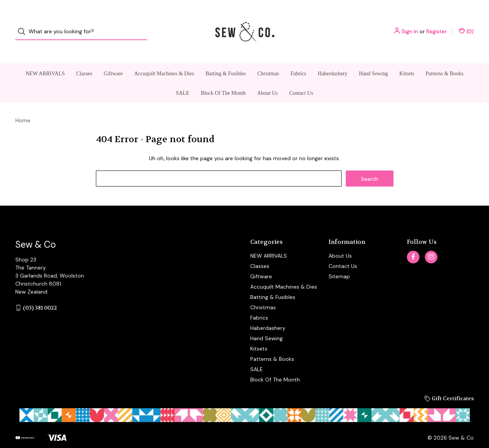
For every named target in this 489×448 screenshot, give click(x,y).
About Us (267, 79)
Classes (84, 60)
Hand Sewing (374, 60)
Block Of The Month (223, 79)
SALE (182, 79)
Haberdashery (333, 60)
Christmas (268, 60)
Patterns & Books (444, 60)
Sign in (410, 25)
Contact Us (301, 79)
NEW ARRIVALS (45, 60)
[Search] (24, 25)
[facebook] (413, 243)
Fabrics (299, 60)
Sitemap (339, 263)
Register (436, 25)
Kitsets (407, 60)
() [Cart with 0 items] (466, 25)
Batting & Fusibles (226, 60)
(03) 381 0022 (40, 294)
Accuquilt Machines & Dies (164, 60)
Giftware (113, 60)
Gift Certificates (449, 385)
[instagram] (431, 243)
